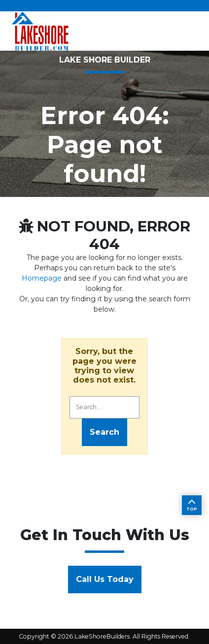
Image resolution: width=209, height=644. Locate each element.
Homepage (42, 278)
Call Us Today (105, 579)
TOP (192, 505)
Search (104, 432)
